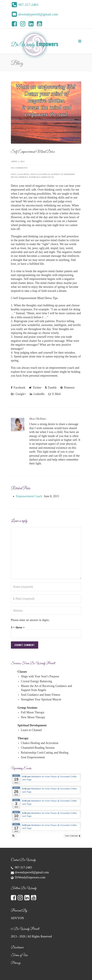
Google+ (19, 394)
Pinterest (67, 388)
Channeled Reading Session (38, 748)
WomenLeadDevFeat (41, 177)
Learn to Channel (31, 730)
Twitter (35, 388)
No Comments (19, 168)
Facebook (18, 388)
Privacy (16, 963)
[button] (14, 836)
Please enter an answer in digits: (30, 620)
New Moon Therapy (33, 717)
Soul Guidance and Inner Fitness (41, 695)
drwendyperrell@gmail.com (32, 872)
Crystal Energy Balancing (37, 681)
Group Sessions (27, 708)
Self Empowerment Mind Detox (33, 152)
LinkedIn (37, 394)
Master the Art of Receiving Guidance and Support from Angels (47, 688)
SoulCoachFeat (40, 174)
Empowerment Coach (29, 496)
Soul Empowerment (33, 757)
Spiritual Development (32, 725)
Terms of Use (19, 955)
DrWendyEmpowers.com (30, 877)
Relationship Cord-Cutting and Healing (45, 753)
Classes (22, 672)
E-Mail (55, 394)
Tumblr (51, 388)
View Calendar (72, 836)
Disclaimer (17, 948)
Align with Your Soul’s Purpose (40, 676)
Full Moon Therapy (33, 712)
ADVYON (17, 918)
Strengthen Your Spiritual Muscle (41, 699)
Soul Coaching (20, 174)
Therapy (23, 738)
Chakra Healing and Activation (40, 743)
